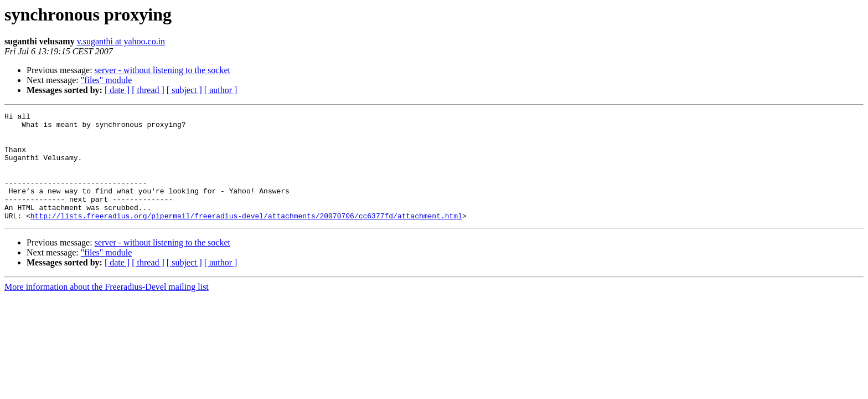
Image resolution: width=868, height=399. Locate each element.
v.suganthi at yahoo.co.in (121, 41)
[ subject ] (184, 90)
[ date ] (117, 90)
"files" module (107, 80)
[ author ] (221, 90)
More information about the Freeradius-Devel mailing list (107, 308)
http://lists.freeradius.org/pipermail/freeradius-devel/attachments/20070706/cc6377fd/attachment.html (246, 237)
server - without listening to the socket (162, 70)
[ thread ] (148, 90)
